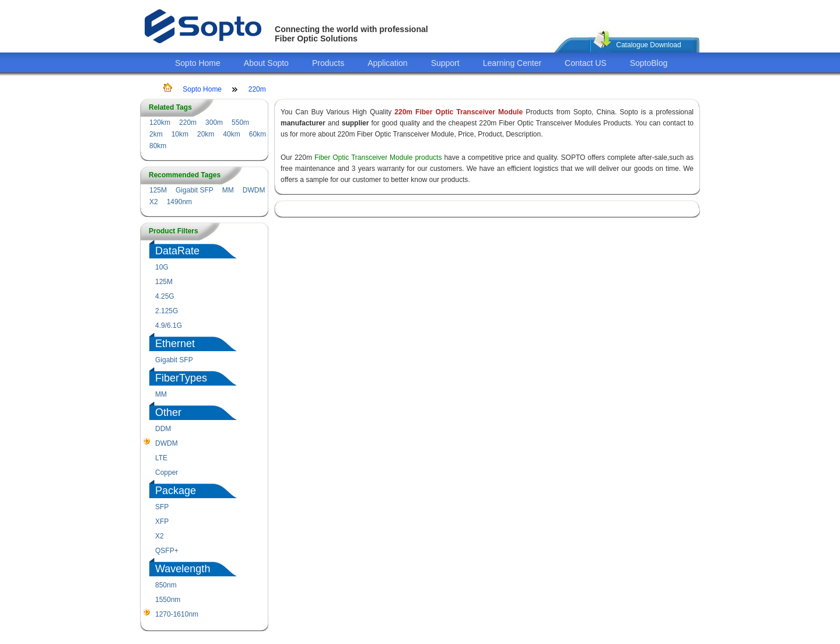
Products (328, 63)
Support (445, 63)
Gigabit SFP (195, 190)
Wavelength (183, 569)
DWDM (254, 190)
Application (388, 63)
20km (206, 134)
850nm (166, 585)
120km (160, 123)
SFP (162, 507)
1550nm (168, 600)
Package (176, 491)
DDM (163, 429)
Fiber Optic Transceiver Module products (378, 157)
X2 (154, 202)
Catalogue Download (648, 45)
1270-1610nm (177, 614)
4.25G (165, 296)
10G (162, 267)
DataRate (177, 251)
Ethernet (175, 344)
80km (158, 146)
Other (168, 412)
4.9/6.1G (169, 325)
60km (258, 134)
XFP (162, 521)
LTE (161, 458)
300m (214, 123)
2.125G (167, 311)
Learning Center (512, 63)
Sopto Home (198, 63)
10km (180, 134)
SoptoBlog (649, 63)
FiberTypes (181, 378)
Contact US (586, 63)
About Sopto (266, 63)
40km (231, 134)
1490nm (179, 202)
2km (156, 134)
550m (240, 123)
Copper (167, 473)
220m (257, 89)
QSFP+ (167, 551)
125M (158, 190)
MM (228, 190)
